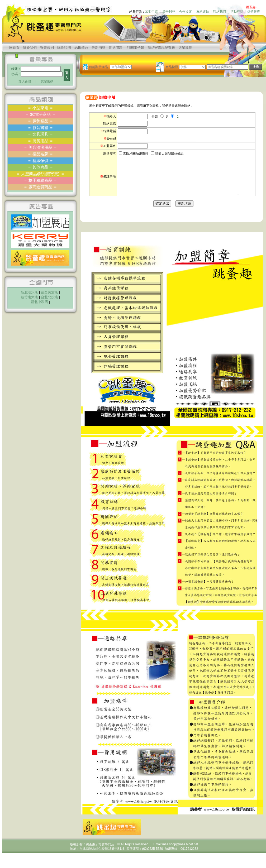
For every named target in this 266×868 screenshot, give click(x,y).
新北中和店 (39, 302)
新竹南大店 (29, 297)
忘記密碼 (47, 81)
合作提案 (186, 12)
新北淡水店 (29, 292)
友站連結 (203, 12)
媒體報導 (254, 12)
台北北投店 (49, 297)
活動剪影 (237, 12)
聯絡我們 (220, 12)
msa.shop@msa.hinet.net (180, 851)
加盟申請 (151, 12)
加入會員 (25, 81)
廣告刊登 (169, 12)
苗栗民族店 (49, 292)
